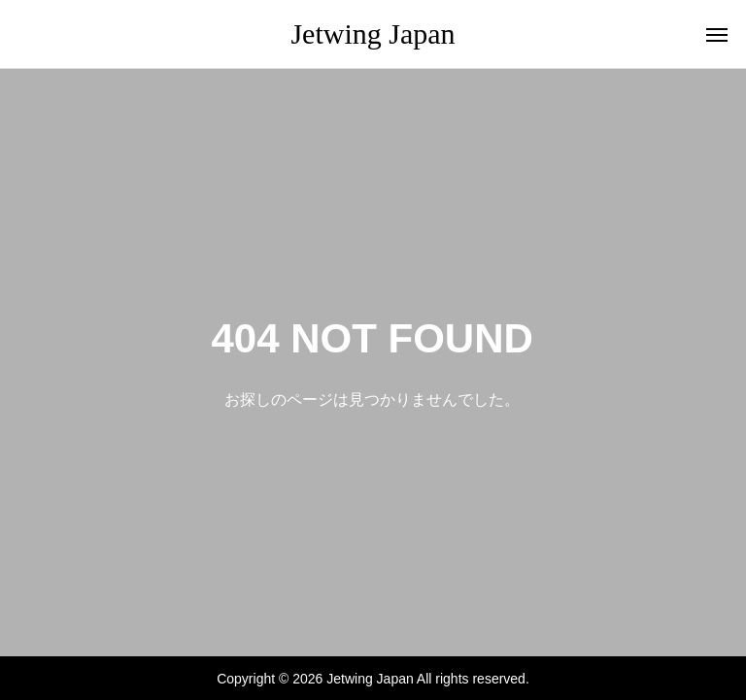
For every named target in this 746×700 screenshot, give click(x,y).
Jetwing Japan (373, 33)
